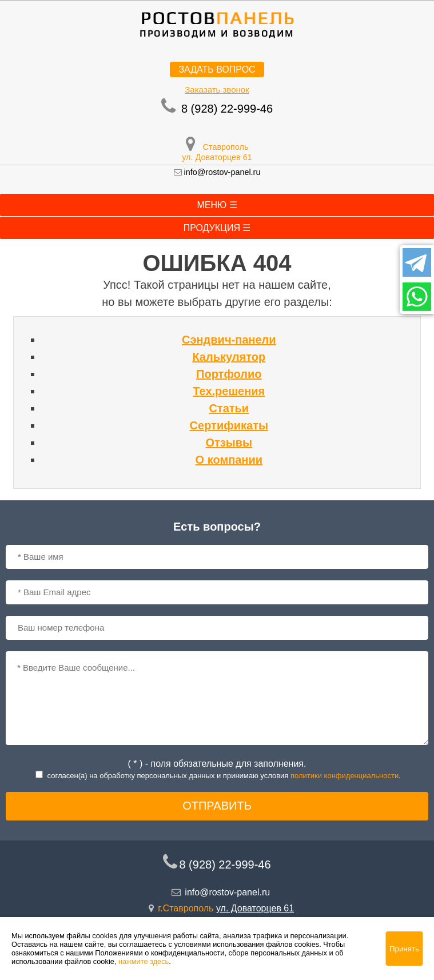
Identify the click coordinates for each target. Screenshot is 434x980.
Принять (404, 949)
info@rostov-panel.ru (222, 172)
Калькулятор (229, 357)
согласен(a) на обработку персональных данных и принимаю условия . (224, 776)
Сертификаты (229, 425)
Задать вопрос (217, 69)
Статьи (229, 408)
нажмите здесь (144, 961)
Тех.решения (229, 391)
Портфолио (229, 374)
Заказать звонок (217, 89)
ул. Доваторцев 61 (217, 157)
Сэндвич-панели (229, 340)
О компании (229, 460)
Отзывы (229, 443)
